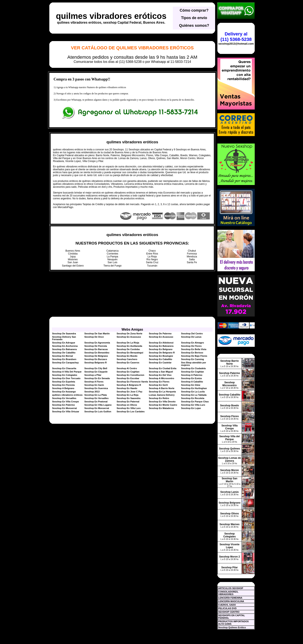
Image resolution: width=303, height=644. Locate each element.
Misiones (73, 259)
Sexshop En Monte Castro (163, 405)
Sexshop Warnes (229, 524)
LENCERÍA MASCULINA (231, 601)
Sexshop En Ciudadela (193, 368)
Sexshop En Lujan (191, 408)
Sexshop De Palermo (160, 334)
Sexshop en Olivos (127, 405)
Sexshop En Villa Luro (193, 405)
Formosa (192, 254)
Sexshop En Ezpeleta (64, 382)
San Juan (73, 262)
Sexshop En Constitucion (130, 375)
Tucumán (152, 266)
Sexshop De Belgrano (96, 356)
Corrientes (112, 254)
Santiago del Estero (73, 266)
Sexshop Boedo (230, 405)
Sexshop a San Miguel (161, 372)
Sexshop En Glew (191, 385)
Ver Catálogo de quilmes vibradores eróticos (132, 48)
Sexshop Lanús (230, 492)
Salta (192, 259)
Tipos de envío (194, 18)
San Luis (112, 262)
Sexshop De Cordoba (128, 349)
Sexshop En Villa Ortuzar (66, 411)
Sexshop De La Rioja (128, 343)
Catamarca (112, 251)
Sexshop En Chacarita (64, 368)
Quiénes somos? (194, 26)
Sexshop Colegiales (229, 535)
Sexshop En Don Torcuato (66, 378)
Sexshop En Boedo (127, 356)
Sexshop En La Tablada (194, 395)
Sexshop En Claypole (96, 372)
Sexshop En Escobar (128, 378)
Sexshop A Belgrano (63, 388)
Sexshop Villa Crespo (230, 427)
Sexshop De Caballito (64, 353)
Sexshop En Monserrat (64, 408)
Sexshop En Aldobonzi (161, 343)
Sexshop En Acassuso (129, 337)
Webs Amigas (132, 329)
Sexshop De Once (94, 337)
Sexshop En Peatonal (96, 402)
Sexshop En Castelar (160, 363)
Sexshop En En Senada (97, 378)
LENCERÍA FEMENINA (230, 598)
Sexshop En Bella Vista (194, 349)
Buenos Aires (73, 251)
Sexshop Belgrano (230, 503)
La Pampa (112, 257)
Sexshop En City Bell (96, 368)
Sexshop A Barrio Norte (162, 388)
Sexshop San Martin (230, 480)
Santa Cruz (152, 262)
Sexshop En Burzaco (96, 359)
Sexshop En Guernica (96, 388)
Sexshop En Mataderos (161, 408)
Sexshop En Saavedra (129, 398)
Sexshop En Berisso (192, 353)
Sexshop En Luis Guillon (98, 411)
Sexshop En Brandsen (64, 359)
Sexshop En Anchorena (65, 346)
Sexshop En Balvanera (161, 346)
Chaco (152, 251)
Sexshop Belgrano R (96, 363)
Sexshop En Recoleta (193, 398)
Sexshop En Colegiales (65, 375)
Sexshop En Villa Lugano (98, 405)
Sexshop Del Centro (192, 334)
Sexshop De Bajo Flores (194, 356)
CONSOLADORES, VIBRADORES (228, 593)
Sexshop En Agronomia (97, 343)
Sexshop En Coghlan (128, 372)
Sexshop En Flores (159, 382)
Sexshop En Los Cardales (131, 411)
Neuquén (112, 259)
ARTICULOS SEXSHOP (231, 588)
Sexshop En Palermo (63, 405)
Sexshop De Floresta (96, 346)
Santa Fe (192, 262)
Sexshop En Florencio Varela (132, 382)
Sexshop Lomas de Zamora (230, 459)
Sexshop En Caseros (128, 363)
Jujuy (73, 257)
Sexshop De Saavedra (64, 334)
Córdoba (73, 254)
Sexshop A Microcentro (161, 378)
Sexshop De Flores (191, 346)
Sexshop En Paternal (128, 402)
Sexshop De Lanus (191, 337)
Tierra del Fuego (113, 266)
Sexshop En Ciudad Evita (163, 368)
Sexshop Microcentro (230, 384)
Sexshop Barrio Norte (230, 362)
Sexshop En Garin (94, 385)
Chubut (192, 251)
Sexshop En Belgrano (161, 349)
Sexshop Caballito (229, 395)
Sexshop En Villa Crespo (65, 402)
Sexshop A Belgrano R (129, 385)
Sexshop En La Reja (128, 395)
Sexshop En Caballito (160, 359)
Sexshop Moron (229, 470)
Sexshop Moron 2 (229, 557)
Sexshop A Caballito (192, 382)
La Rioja (152, 257)
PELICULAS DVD (227, 608)
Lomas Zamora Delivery (162, 395)
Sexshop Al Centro (127, 368)
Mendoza (192, 257)
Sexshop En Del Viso (160, 375)
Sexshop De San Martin (97, 334)
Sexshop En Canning (193, 359)
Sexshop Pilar (230, 567)
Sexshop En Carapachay (65, 363)
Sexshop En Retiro (159, 398)
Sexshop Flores (230, 416)
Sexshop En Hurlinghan (194, 388)
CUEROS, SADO (227, 605)
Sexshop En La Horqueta (162, 392)
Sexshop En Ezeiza (191, 378)
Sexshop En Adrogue (64, 343)
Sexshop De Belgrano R (162, 353)
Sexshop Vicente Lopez (230, 546)
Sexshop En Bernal (62, 356)
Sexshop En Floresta (63, 385)
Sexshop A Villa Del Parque (67, 372)
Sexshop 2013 (92, 392)
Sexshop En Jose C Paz (130, 392)
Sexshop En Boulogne (161, 356)
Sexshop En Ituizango (64, 392)
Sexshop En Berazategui (130, 353)
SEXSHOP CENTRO (229, 612)
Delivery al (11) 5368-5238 (236, 37)
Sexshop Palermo (230, 373)
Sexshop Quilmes (230, 449)
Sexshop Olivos (229, 514)
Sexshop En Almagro (193, 343)
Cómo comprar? (194, 10)
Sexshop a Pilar (93, 375)
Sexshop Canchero (127, 359)
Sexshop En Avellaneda (129, 346)
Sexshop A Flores (94, 382)
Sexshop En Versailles (64, 398)
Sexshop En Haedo (127, 388)
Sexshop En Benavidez (97, 353)
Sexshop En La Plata (96, 395)
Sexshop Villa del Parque (229, 438)
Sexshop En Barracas (96, 349)
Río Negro (152, 259)
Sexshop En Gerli (158, 385)
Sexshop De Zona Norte (130, 334)
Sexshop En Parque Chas (195, 402)
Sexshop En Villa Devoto (162, 402)
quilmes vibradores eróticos (111, 16)
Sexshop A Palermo (192, 375)
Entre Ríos (152, 254)
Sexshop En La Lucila (193, 392)
